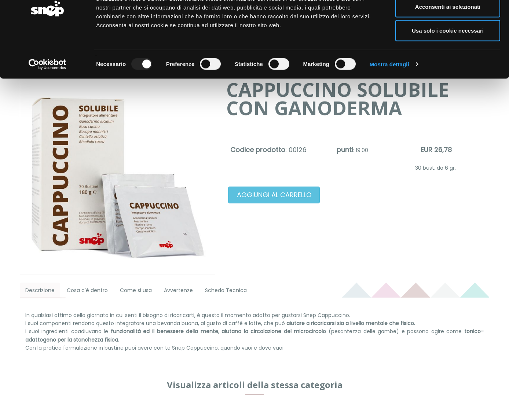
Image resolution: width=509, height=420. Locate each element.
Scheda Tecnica (226, 290)
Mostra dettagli (389, 101)
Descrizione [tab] (40, 290)
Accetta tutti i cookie (448, 19)
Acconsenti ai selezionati (448, 43)
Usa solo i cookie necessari (448, 67)
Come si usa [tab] (136, 290)
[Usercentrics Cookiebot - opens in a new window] (47, 101)
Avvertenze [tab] (178, 290)
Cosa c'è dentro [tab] (87, 290)
